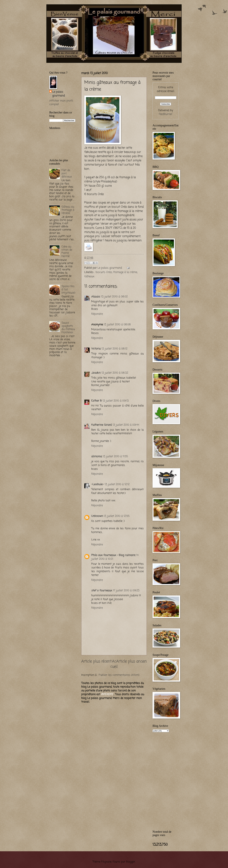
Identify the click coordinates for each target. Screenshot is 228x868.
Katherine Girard (101, 425)
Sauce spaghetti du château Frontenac (68, 328)
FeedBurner (166, 114)
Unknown (97, 516)
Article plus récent (96, 662)
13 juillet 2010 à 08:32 (115, 373)
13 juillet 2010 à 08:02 (114, 297)
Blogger (131, 862)
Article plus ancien (131, 662)
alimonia (97, 456)
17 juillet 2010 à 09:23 (126, 591)
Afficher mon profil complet (61, 103)
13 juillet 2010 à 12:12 (117, 484)
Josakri (96, 373)
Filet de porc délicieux (67, 173)
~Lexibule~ (98, 484)
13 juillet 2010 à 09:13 (116, 401)
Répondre (97, 314)
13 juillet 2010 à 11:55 (115, 456)
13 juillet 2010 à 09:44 (126, 425)
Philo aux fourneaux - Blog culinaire (113, 555)
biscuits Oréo (104, 272)
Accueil (114, 664)
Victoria (96, 349)
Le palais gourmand (110, 268)
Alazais (96, 297)
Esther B (96, 401)
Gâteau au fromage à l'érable (68, 210)
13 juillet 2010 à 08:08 (117, 325)
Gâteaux (89, 276)
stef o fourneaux (102, 591)
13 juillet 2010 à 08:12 (114, 349)
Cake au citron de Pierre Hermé (67, 251)
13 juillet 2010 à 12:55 (117, 516)
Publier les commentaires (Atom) (119, 675)
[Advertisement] (83, 64)
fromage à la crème (125, 272)
